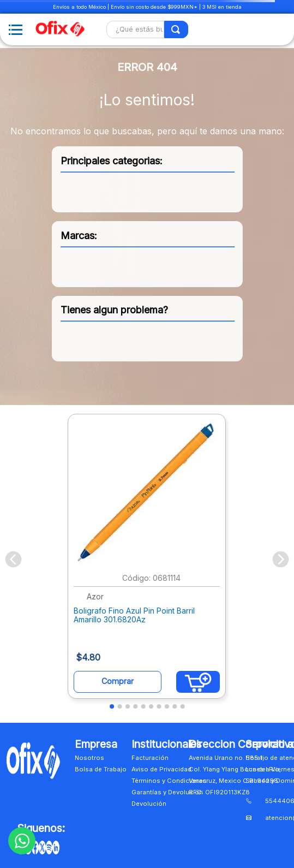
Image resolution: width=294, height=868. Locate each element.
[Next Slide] (281, 559)
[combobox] (147, 29)
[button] (112, 706)
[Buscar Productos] (176, 29)
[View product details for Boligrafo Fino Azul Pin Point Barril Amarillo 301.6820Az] (147, 559)
